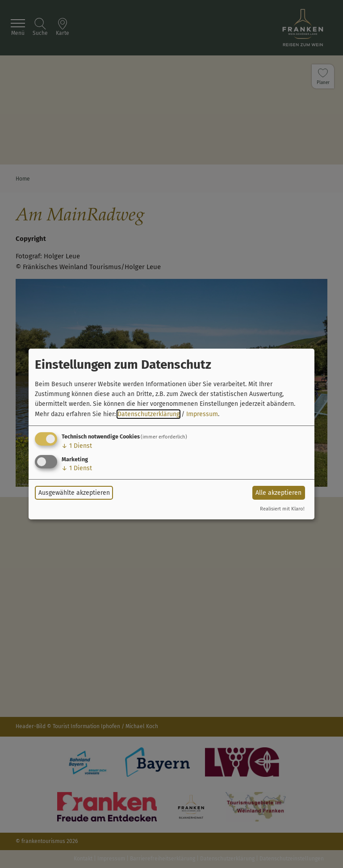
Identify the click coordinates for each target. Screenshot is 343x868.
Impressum (202, 414)
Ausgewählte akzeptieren (74, 493)
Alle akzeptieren (278, 493)
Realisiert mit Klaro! (282, 509)
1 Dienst (77, 446)
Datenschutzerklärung (148, 414)
